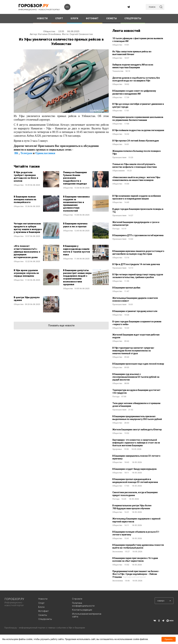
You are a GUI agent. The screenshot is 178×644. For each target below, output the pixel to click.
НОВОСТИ (42, 18)
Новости (43, 599)
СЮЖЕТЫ (111, 18)
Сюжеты (43, 615)
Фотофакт (43, 611)
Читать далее (37, 180)
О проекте (77, 599)
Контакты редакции (82, 610)
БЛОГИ (74, 18)
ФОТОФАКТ (92, 18)
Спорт (41, 603)
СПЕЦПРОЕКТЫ (133, 18)
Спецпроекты (45, 619)
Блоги (41, 607)
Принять (169, 639)
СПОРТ (59, 18)
